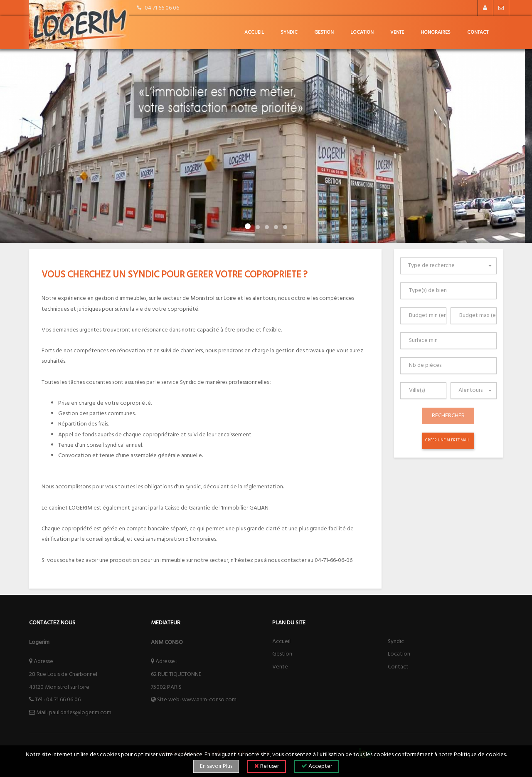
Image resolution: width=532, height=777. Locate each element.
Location (362, 32)
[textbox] (450, 266)
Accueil (254, 32)
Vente (397, 32)
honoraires (436, 32)
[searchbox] (450, 291)
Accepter (317, 766)
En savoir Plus (216, 766)
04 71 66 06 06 (63, 700)
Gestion (324, 32)
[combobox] (449, 266)
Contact (478, 32)
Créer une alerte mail (447, 440)
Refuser (267, 766)
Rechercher (448, 416)
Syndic (289, 32)
